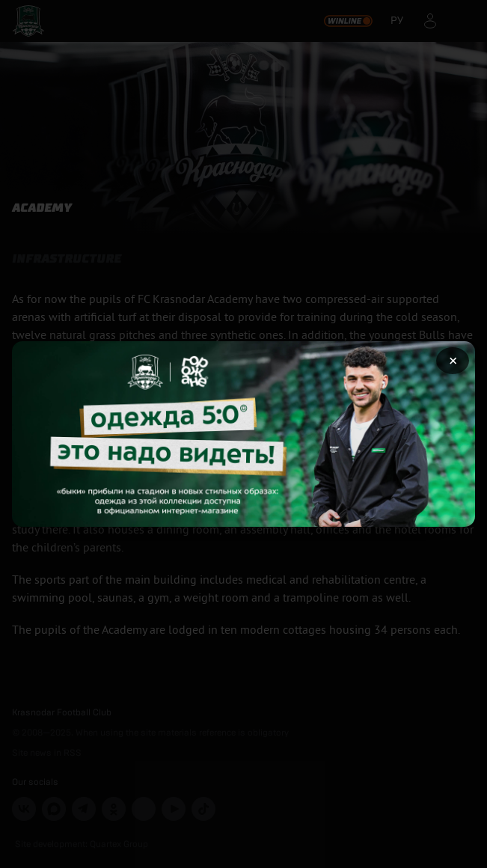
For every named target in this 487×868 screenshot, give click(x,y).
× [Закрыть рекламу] (453, 361)
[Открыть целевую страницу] (243, 434)
